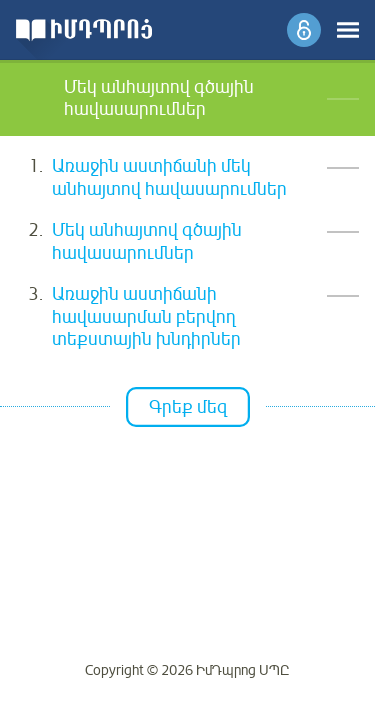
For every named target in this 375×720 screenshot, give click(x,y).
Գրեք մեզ (188, 407)
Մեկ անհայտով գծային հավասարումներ (147, 241)
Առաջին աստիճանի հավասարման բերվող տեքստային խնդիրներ (146, 316)
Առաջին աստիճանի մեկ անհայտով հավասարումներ (169, 177)
